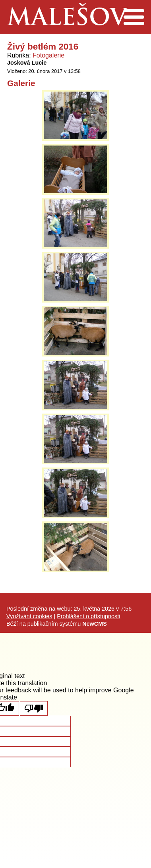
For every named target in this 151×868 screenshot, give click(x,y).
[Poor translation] (34, 708)
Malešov (67, 19)
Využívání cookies (29, 616)
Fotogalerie (48, 55)
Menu (134, 17)
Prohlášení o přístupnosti (88, 616)
